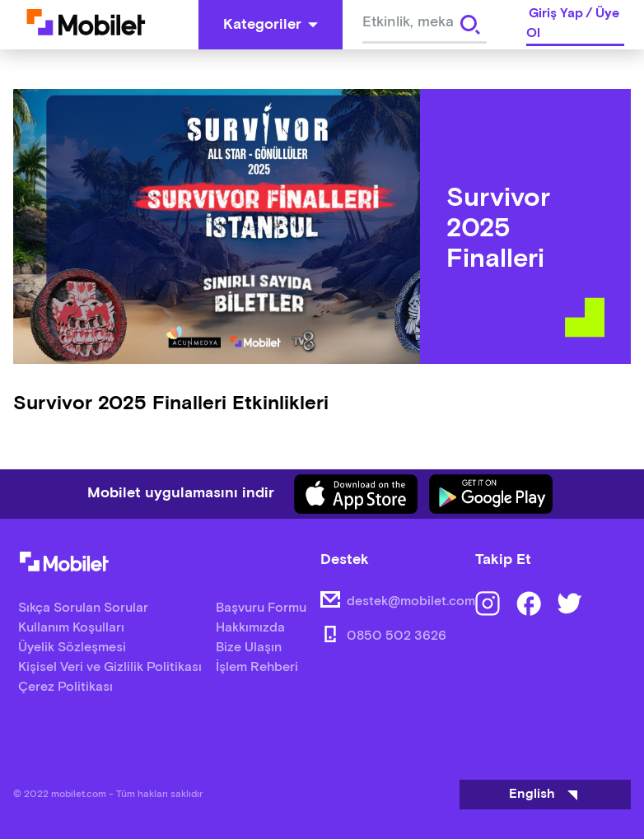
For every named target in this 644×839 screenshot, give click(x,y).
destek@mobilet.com (411, 601)
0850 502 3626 (397, 636)
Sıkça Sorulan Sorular (83, 608)
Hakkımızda (250, 628)
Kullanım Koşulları (71, 628)
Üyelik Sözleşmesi (72, 648)
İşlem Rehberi (257, 667)
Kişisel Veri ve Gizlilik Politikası (110, 667)
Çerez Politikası (65, 687)
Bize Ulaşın (249, 648)
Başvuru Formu (261, 608)
